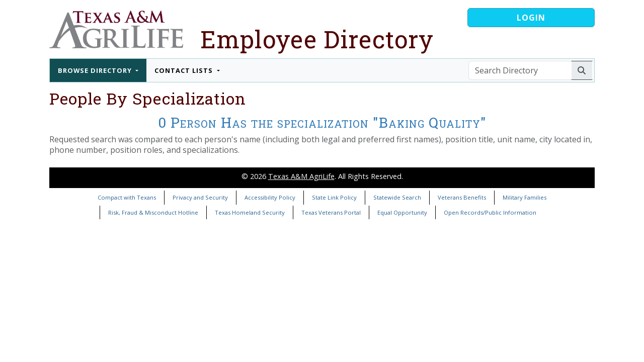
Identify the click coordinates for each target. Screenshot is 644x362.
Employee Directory (317, 39)
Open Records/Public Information (490, 212)
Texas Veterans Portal (331, 212)
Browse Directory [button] (96, 70)
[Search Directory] (520, 70)
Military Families (525, 197)
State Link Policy (334, 197)
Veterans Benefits (462, 197)
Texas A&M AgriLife (301, 176)
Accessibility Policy (270, 197)
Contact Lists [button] (185, 70)
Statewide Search (397, 197)
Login (531, 18)
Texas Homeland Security (250, 212)
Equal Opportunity (402, 212)
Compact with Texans (127, 197)
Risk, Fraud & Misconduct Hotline (153, 212)
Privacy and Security (200, 197)
